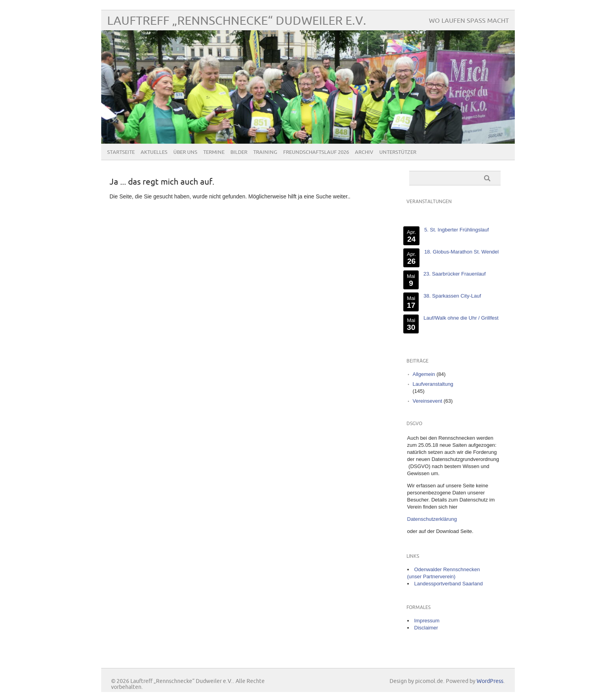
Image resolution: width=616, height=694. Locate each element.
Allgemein (424, 374)
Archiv (364, 152)
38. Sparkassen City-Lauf (452, 296)
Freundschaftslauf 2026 (316, 152)
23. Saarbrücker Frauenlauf (454, 274)
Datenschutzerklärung (432, 519)
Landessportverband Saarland (449, 584)
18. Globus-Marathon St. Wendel (461, 252)
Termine (214, 152)
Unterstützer (398, 152)
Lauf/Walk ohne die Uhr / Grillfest (461, 318)
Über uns (185, 152)
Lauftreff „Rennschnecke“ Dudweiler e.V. (237, 21)
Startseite (121, 152)
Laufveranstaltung (433, 384)
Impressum (427, 621)
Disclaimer (426, 628)
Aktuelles (154, 152)
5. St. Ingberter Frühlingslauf (456, 230)
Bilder (239, 152)
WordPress (490, 681)
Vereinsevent (428, 401)
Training (265, 152)
